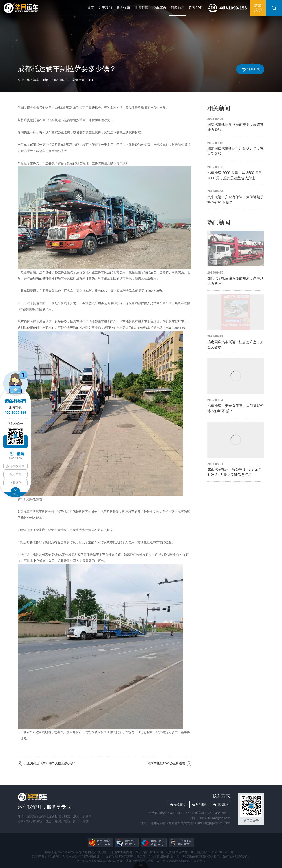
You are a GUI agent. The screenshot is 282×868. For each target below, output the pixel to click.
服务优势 (123, 8)
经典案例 (160, 8)
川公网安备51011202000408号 (212, 852)
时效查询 (201, 805)
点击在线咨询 (15, 466)
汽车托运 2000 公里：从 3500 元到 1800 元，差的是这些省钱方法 (236, 173)
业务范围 (141, 8)
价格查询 (180, 805)
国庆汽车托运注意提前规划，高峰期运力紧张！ (236, 125)
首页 (91, 8)
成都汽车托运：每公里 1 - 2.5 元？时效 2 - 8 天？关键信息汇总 (236, 450)
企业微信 (15, 483)
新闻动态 (178, 8)
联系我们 (196, 8)
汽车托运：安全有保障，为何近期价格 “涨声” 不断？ (236, 197)
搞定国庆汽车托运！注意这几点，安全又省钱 (236, 149)
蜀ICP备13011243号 (150, 852)
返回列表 (254, 69)
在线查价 (15, 474)
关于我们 (105, 8)
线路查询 (223, 805)
